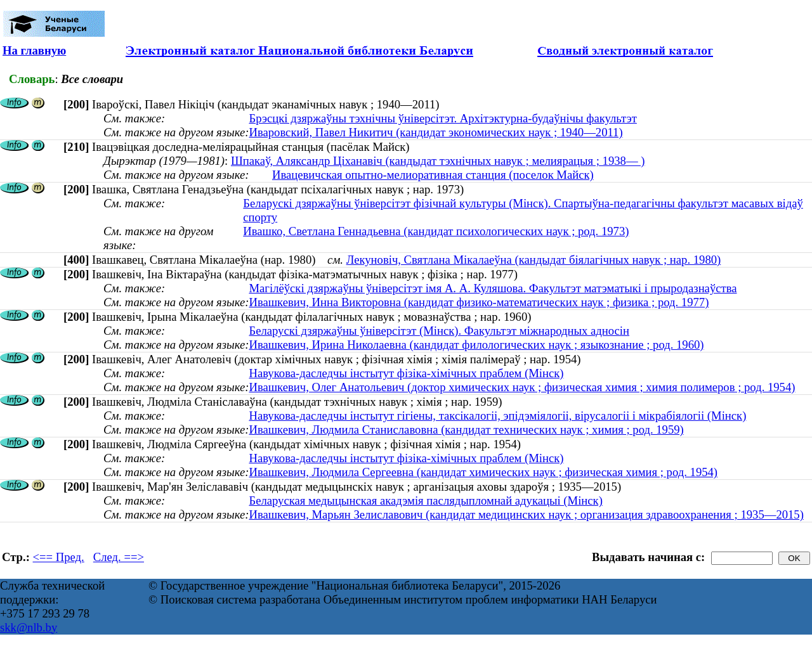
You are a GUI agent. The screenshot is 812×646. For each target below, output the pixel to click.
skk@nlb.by (29, 627)
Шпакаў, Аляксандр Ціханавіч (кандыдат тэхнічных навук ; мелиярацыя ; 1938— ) (438, 161)
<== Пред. (59, 557)
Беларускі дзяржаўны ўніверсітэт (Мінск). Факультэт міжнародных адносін (439, 331)
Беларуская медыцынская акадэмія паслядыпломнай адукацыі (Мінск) (425, 501)
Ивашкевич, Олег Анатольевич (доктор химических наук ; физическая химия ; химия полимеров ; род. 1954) (522, 387)
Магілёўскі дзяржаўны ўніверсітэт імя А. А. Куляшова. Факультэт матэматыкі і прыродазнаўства (493, 288)
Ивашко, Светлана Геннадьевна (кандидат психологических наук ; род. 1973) (436, 231)
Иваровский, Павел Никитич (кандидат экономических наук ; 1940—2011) (435, 132)
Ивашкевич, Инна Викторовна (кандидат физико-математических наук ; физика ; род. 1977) (479, 302)
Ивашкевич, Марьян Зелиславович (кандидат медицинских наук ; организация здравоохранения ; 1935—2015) (526, 514)
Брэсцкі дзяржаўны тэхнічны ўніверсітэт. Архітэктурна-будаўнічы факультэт (442, 118)
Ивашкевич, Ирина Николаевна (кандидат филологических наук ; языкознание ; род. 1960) (476, 345)
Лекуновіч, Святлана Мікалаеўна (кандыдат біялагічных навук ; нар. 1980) (534, 260)
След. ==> (119, 557)
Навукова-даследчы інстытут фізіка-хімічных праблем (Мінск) (406, 373)
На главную (34, 50)
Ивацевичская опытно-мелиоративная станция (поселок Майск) (433, 175)
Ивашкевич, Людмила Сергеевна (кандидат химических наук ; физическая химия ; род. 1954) (483, 472)
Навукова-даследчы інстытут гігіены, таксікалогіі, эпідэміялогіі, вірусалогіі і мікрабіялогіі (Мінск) (497, 416)
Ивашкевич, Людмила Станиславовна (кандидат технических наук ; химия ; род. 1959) (466, 430)
